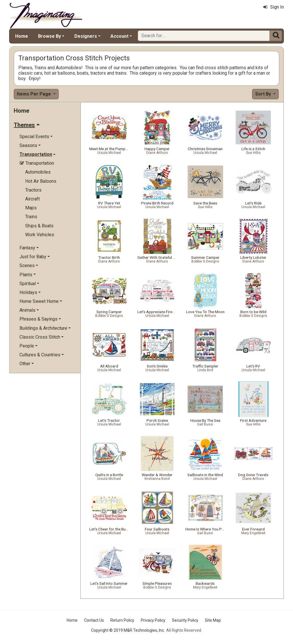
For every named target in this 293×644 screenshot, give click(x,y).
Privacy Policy (153, 620)
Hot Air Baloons (41, 181)
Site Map (213, 620)
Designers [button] (86, 36)
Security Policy (185, 620)
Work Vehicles (40, 235)
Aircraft (32, 199)
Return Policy (122, 620)
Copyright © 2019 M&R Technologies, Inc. (128, 630)
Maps (31, 208)
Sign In (274, 7)
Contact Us (94, 620)
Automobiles (38, 172)
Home (22, 36)
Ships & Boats (39, 226)
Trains (31, 217)
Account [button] (119, 36)
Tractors (33, 190)
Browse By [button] (50, 36)
